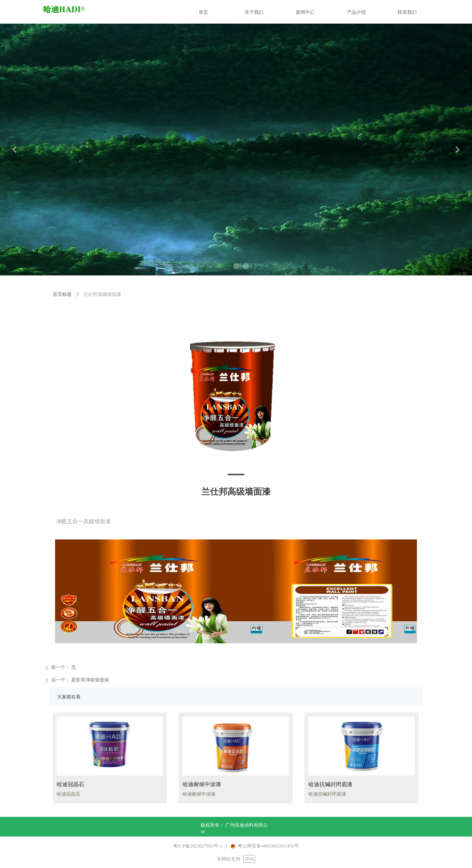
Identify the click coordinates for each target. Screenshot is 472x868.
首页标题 (62, 294)
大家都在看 (69, 697)
